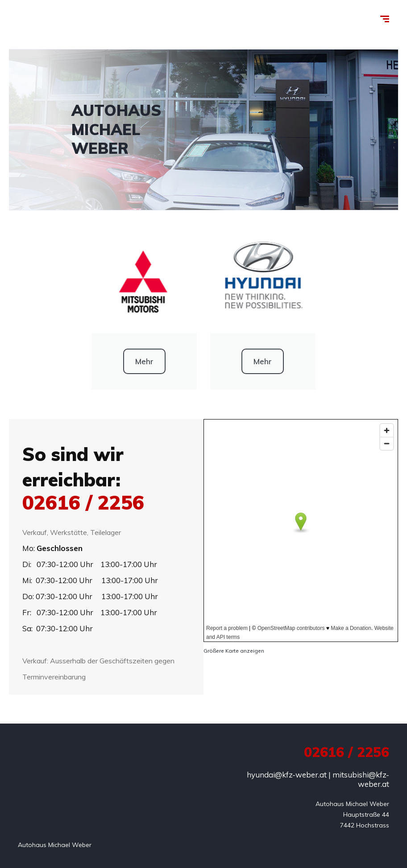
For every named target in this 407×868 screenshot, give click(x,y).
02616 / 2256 (83, 502)
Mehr (144, 361)
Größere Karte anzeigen (234, 651)
